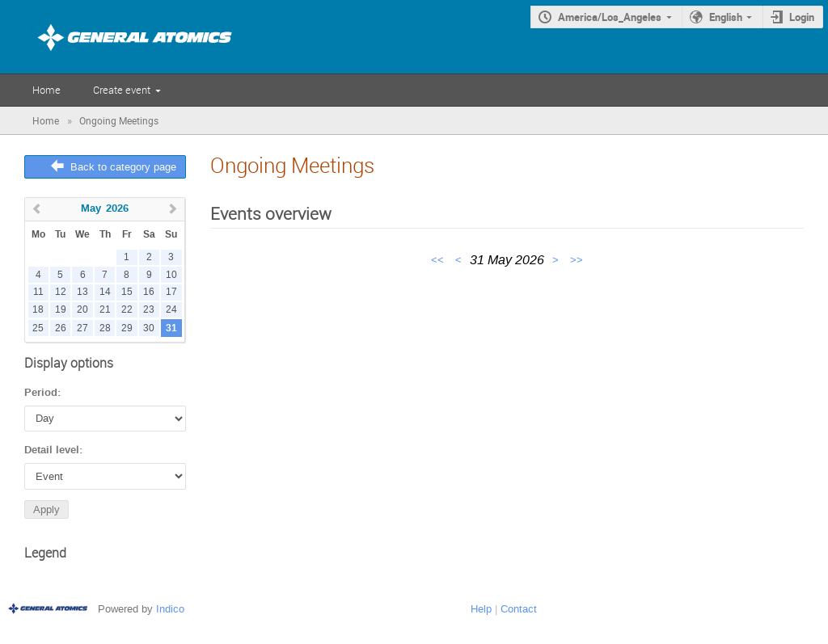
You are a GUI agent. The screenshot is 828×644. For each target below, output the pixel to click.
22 (127, 310)
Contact (519, 609)
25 (38, 328)
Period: (42, 393)
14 (105, 292)
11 (38, 292)
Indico (170, 609)
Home (46, 90)
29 (127, 328)
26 (61, 328)
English (726, 17)
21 (105, 310)
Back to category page (123, 167)
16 (149, 292)
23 (149, 310)
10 (171, 275)
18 (38, 310)
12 (61, 292)
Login (802, 17)
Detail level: (53, 450)
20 (82, 310)
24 (171, 310)
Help (481, 609)
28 (105, 328)
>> (577, 260)
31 (171, 328)
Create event (122, 90)
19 (61, 310)
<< (439, 260)
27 (82, 328)
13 (82, 292)
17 (171, 292)
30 (149, 328)
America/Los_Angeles (610, 17)
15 (127, 292)
